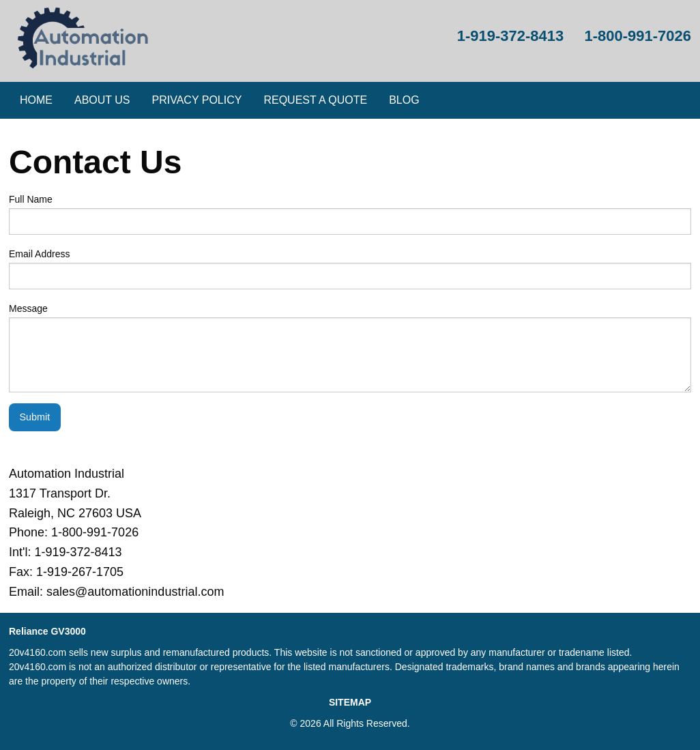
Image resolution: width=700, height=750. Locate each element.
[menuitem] (36, 100)
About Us (102, 100)
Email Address (350, 269)
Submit (34, 417)
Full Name (350, 214)
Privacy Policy (197, 100)
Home (36, 100)
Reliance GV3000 (47, 631)
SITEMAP (350, 702)
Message (350, 348)
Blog (404, 100)
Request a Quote (315, 100)
